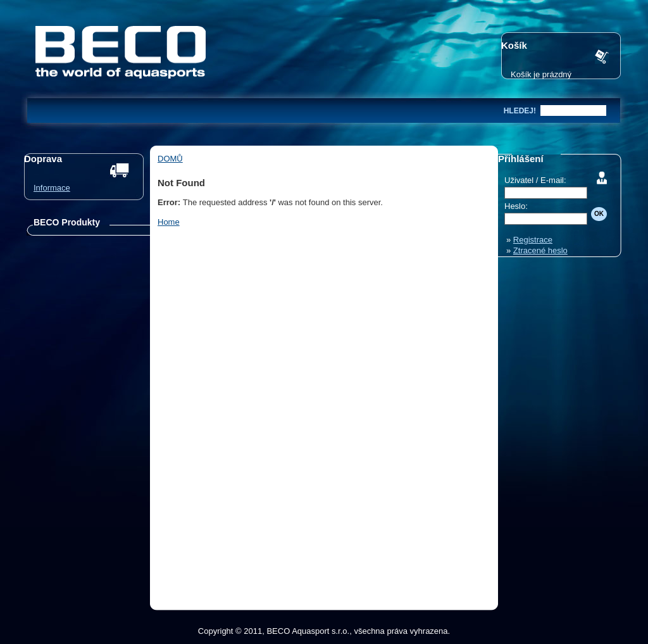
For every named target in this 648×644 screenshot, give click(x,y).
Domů (170, 159)
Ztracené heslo (540, 250)
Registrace (533, 240)
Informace (52, 188)
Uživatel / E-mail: (535, 180)
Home (169, 222)
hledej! (520, 111)
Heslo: (516, 206)
